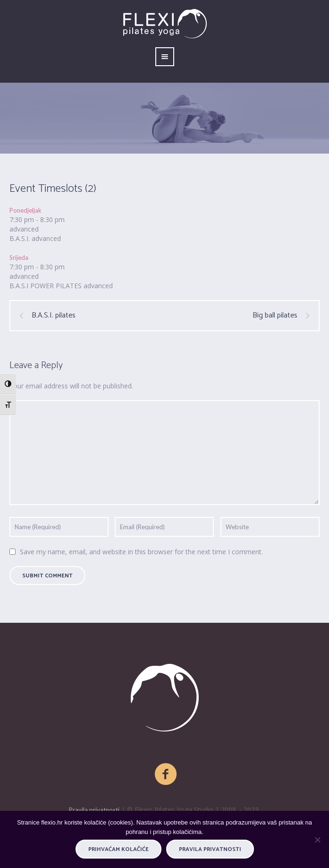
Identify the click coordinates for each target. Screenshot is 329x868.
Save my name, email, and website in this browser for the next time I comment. (141, 552)
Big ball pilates (275, 316)
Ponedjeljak (25, 210)
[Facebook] (166, 774)
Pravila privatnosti (94, 810)
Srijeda (19, 258)
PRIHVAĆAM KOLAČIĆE (118, 849)
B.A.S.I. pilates (54, 316)
